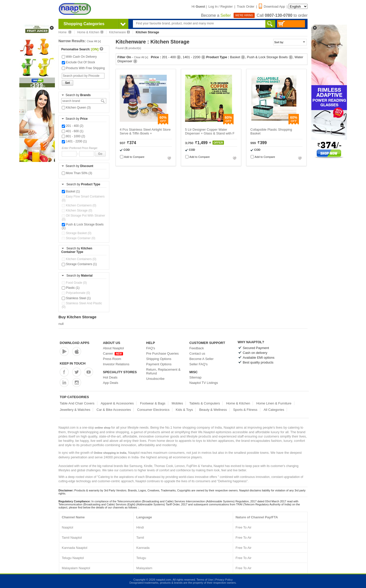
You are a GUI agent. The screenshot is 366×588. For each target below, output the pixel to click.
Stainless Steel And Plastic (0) (82, 305)
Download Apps (75, 343)
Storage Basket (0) (77, 233)
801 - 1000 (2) (73, 136)
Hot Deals (110, 377)
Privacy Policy (224, 580)
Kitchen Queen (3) (76, 108)
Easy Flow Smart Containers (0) (83, 198)
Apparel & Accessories (117, 403)
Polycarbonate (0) (76, 293)
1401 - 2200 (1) (74, 141)
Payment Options (159, 364)
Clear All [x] (94, 41)
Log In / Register (220, 6)
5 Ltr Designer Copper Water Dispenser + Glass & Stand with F (210, 131)
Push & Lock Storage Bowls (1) (83, 226)
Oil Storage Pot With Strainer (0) (83, 217)
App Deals (111, 383)
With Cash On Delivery (79, 57)
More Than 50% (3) (77, 173)
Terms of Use (205, 580)
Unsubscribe (155, 379)
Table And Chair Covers (77, 403)
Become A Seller (201, 359)
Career (113, 353)
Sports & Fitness (245, 410)
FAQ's (151, 348)
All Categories (274, 410)
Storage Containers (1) (79, 264)
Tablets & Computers (205, 403)
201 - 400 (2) (73, 126)
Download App (272, 6)
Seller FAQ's (199, 364)
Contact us (197, 353)
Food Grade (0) (74, 283)
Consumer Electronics (153, 410)
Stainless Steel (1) (76, 298)
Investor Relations (116, 364)
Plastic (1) (71, 288)
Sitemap (195, 377)
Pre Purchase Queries (162, 353)
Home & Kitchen (90, 32)
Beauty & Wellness (213, 410)
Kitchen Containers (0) (79, 205)
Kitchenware (119, 32)
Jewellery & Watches (75, 410)
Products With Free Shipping (83, 68)
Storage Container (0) (79, 238)
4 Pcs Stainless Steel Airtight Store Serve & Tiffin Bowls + (145, 131)
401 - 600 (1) (73, 131)
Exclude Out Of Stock (78, 62)
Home (65, 32)
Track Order (246, 6)
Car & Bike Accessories (114, 410)
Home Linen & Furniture (274, 403)
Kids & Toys (184, 410)
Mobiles (177, 403)
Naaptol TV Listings (204, 383)
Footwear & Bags (153, 403)
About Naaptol (113, 348)
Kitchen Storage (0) (77, 210)
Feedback (197, 348)
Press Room (112, 359)
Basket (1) (71, 191)
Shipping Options (159, 359)
